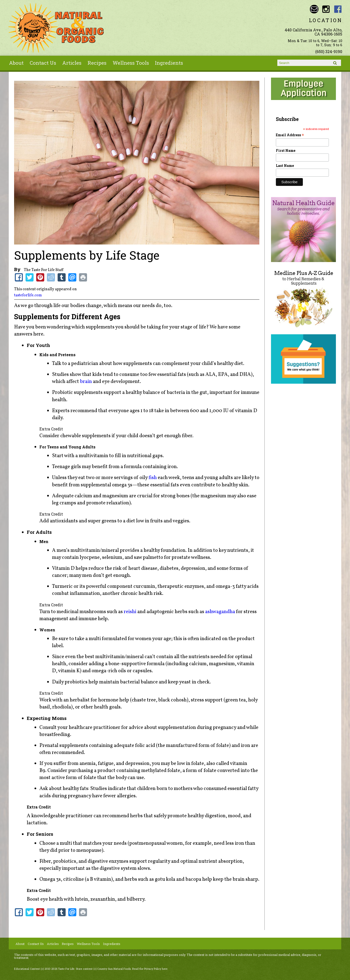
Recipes (97, 63)
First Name (286, 150)
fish (153, 478)
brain (86, 382)
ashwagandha (220, 612)
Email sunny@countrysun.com (314, 9)
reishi (130, 612)
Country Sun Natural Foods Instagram (326, 9)
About (16, 63)
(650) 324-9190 (329, 51)
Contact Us (43, 63)
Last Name (285, 166)
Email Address (290, 135)
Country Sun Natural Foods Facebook (338, 9)
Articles (72, 63)
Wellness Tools (131, 63)
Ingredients (169, 63)
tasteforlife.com (28, 295)
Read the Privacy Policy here (150, 969)
